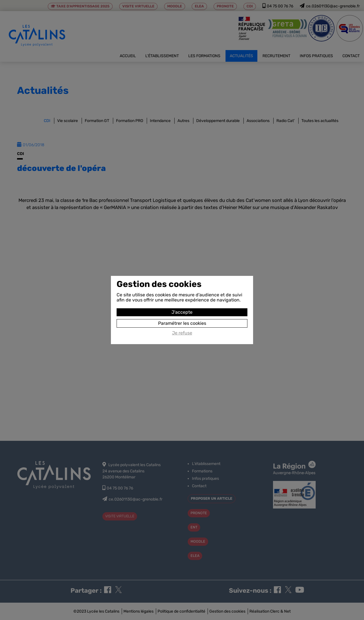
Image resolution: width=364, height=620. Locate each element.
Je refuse (182, 333)
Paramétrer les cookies (182, 323)
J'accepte (182, 312)
